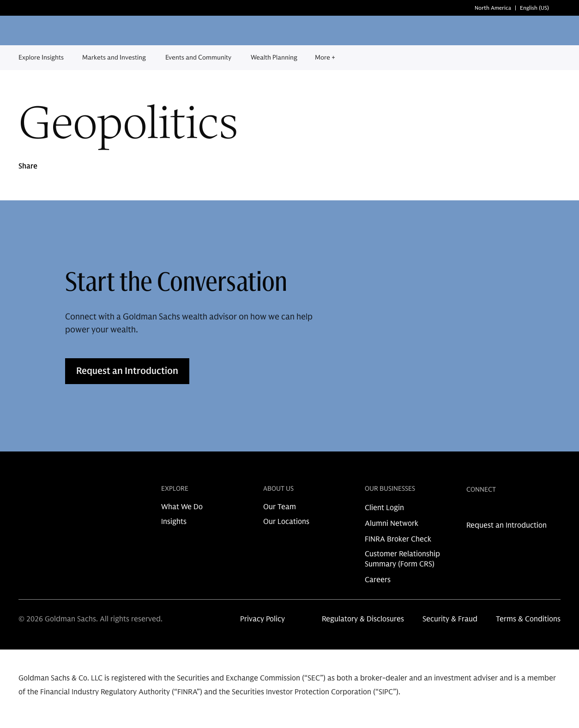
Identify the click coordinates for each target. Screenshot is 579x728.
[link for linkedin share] (471, 511)
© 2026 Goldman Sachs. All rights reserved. (90, 619)
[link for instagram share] (486, 511)
